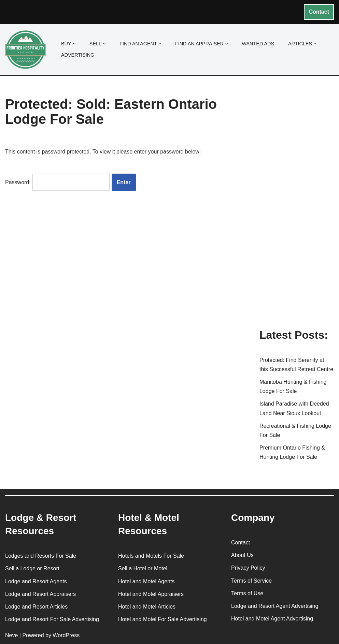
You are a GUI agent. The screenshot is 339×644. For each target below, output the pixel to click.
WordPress (66, 635)
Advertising (78, 55)
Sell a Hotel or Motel (143, 568)
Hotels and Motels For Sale (151, 556)
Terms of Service (251, 581)
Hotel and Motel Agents (146, 581)
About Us (242, 555)
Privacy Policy (248, 568)
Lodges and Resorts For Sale (41, 556)
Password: (58, 182)
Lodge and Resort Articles (36, 607)
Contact (319, 12)
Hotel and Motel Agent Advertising (272, 619)
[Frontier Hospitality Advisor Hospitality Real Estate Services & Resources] (27, 50)
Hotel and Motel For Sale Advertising (163, 619)
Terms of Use (247, 593)
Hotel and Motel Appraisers (151, 594)
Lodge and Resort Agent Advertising (275, 606)
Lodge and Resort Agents (36, 581)
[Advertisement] (296, 213)
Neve (11, 635)
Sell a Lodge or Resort (32, 568)
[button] (74, 44)
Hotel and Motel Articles (147, 607)
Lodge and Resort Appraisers (40, 594)
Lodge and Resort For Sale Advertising (52, 619)
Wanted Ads (258, 44)
